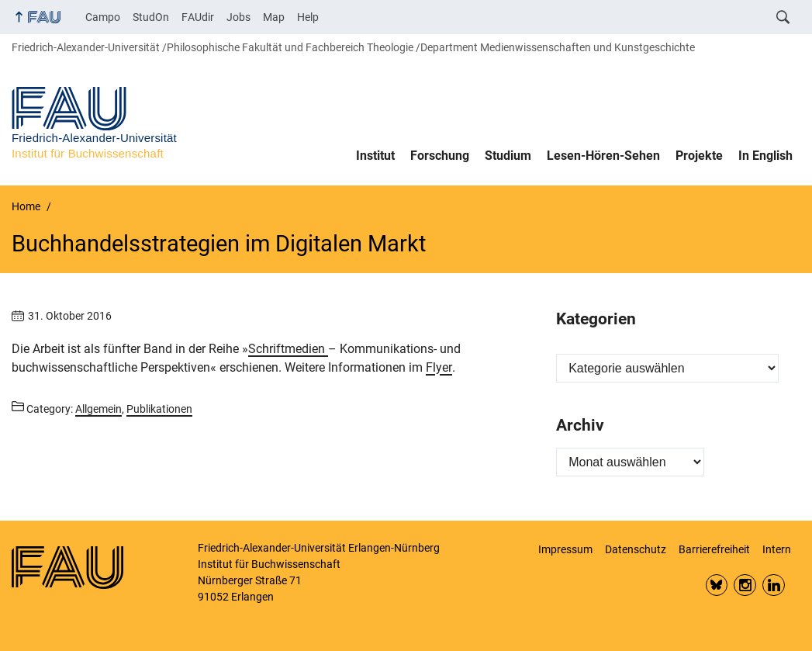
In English (765, 156)
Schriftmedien (288, 349)
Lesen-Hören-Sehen (603, 156)
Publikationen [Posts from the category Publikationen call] (159, 409)
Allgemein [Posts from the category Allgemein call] (98, 409)
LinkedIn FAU (774, 585)
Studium (508, 156)
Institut (375, 156)
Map (274, 17)
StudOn (151, 17)
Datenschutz (636, 549)
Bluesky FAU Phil (717, 585)
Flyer (439, 367)
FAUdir (198, 17)
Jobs (238, 17)
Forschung (440, 156)
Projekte (699, 156)
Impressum (565, 549)
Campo (103, 17)
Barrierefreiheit (714, 549)
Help (308, 17)
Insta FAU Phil (745, 585)
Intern (777, 549)
